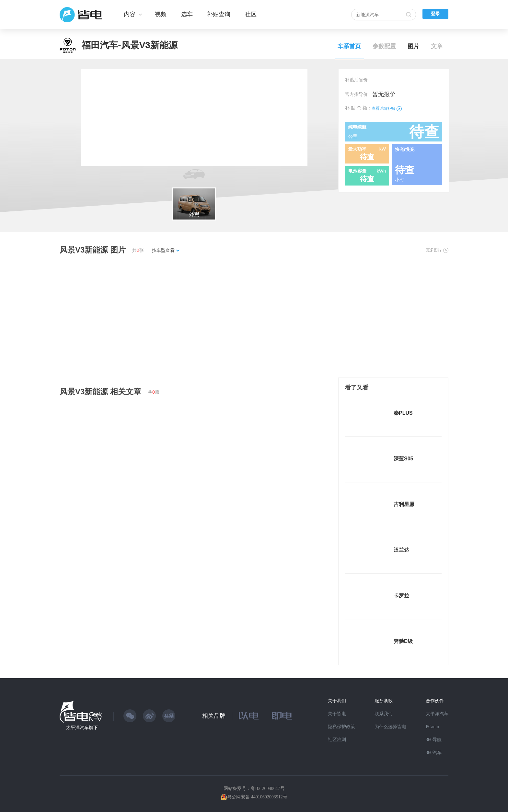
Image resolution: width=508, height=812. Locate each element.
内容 (130, 14)
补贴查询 (219, 14)
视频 (161, 14)
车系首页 (349, 46)
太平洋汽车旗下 (82, 728)
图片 (413, 46)
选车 (187, 14)
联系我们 (384, 714)
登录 (435, 14)
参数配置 (384, 46)
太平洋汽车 (437, 714)
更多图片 (437, 250)
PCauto (432, 727)
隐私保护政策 (341, 727)
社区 (251, 14)
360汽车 (434, 753)
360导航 (434, 740)
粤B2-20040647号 (268, 789)
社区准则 (337, 740)
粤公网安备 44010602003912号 (257, 797)
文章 (437, 46)
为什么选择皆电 (390, 727)
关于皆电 (337, 714)
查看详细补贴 (387, 108)
